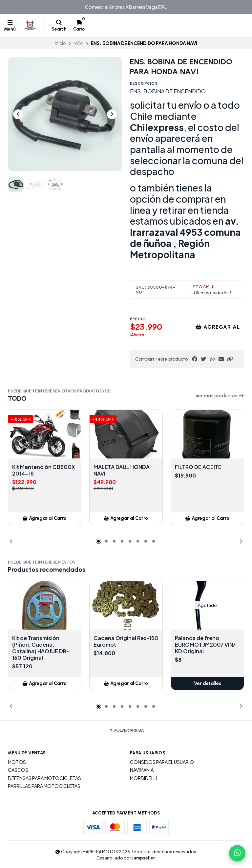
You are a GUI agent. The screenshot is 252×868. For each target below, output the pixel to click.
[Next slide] (112, 114)
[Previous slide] (18, 114)
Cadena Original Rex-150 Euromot (126, 641)
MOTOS (17, 762)
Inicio (60, 43)
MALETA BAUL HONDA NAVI (122, 470)
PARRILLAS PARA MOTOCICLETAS (44, 786)
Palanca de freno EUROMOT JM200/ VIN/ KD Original (205, 645)
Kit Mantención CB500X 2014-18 (43, 470)
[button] (230, 359)
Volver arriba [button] (126, 730)
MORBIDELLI (143, 778)
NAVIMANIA (142, 770)
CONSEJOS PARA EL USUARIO (162, 762)
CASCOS (18, 770)
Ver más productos (220, 396)
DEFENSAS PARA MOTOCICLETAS (44, 778)
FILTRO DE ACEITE (198, 467)
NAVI (78, 43)
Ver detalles (208, 683)
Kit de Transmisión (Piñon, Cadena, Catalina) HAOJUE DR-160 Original (41, 648)
